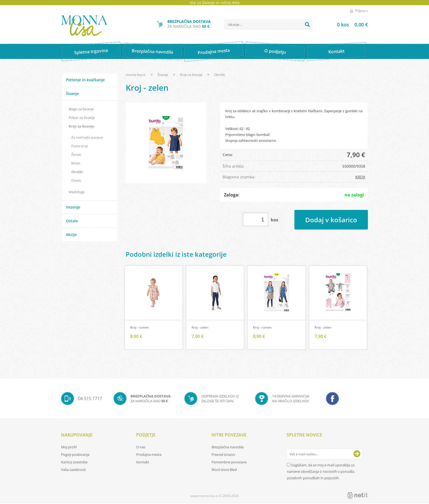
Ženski (76, 155)
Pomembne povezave (229, 463)
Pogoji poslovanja (75, 455)
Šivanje (72, 94)
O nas (141, 447)
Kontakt (337, 51)
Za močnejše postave (87, 137)
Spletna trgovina (91, 52)
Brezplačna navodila (152, 51)
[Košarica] (346, 24)
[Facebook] (332, 399)
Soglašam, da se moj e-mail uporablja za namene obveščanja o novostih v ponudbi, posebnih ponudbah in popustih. (321, 472)
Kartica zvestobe (74, 463)
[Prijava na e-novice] (357, 454)
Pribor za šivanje (82, 118)
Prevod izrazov (223, 455)
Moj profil (69, 447)
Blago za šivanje (81, 109)
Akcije (71, 235)
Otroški (77, 172)
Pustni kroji (80, 146)
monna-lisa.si (136, 75)
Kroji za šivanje (81, 126)
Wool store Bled (224, 470)
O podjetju (275, 51)
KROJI (360, 177)
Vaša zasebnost (73, 470)
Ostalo (76, 180)
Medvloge (77, 192)
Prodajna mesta (214, 51)
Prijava (362, 11)
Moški (76, 163)
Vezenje (73, 207)
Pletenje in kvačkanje (85, 80)
